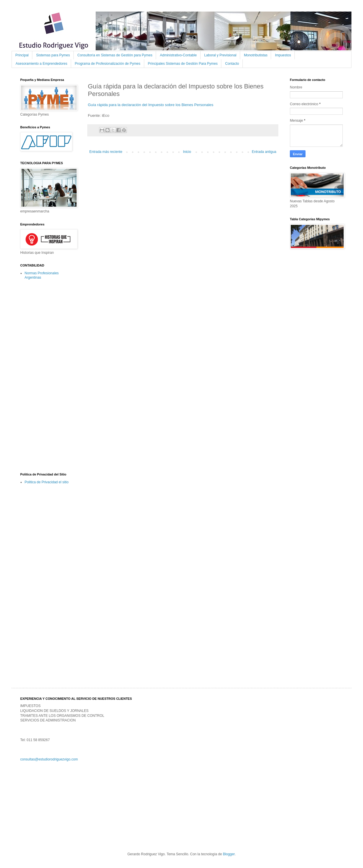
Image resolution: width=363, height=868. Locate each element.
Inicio (187, 152)
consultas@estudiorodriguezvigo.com (49, 759)
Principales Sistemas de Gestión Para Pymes (183, 64)
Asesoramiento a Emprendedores (41, 64)
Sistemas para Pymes (53, 55)
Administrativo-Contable (178, 55)
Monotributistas (256, 55)
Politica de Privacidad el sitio (47, 482)
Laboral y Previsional (220, 55)
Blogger (229, 854)
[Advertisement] (43, 376)
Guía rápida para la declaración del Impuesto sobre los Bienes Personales (151, 105)
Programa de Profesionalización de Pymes (108, 64)
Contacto (232, 64)
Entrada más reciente (106, 152)
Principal (22, 55)
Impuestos (283, 55)
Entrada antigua (264, 152)
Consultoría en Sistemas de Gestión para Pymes (115, 55)
